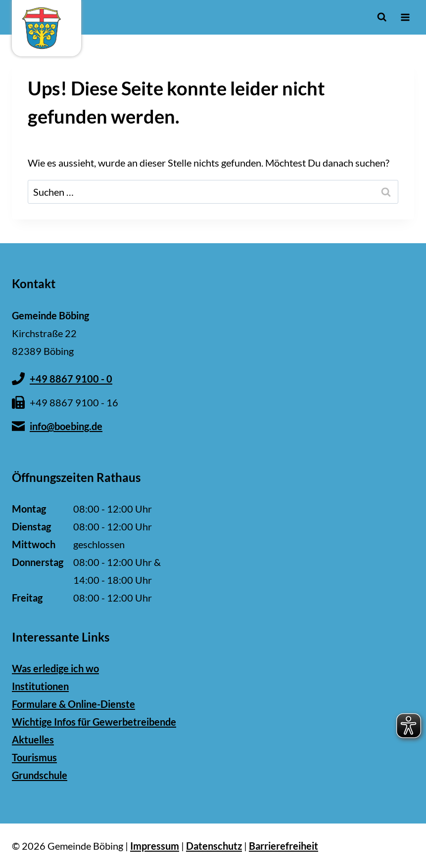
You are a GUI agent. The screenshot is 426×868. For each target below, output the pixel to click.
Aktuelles (33, 739)
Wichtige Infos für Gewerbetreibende (94, 722)
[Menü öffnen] (405, 17)
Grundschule (40, 775)
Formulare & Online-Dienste (73, 704)
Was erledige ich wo (55, 668)
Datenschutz (214, 846)
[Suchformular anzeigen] (382, 17)
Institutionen (40, 686)
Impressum (155, 846)
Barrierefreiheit (284, 846)
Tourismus (34, 757)
